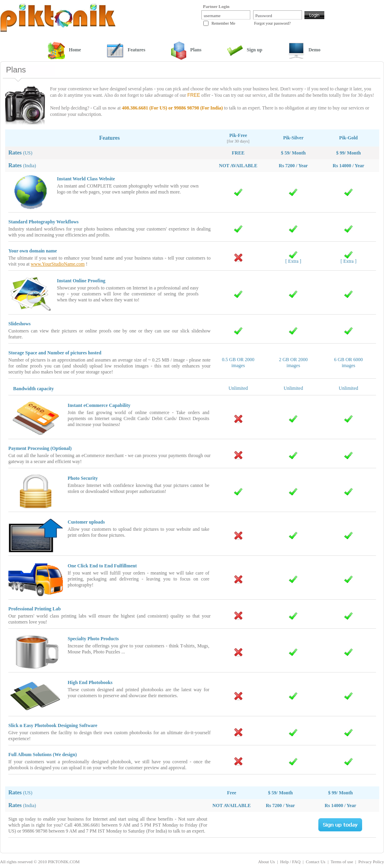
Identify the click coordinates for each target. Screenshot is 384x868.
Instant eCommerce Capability (99, 405)
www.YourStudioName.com (58, 264)
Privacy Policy (371, 862)
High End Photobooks (90, 682)
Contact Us (315, 862)
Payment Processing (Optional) (40, 448)
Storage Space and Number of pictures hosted (55, 353)
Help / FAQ (290, 862)
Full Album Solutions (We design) (43, 755)
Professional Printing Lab (35, 609)
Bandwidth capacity (33, 389)
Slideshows (19, 324)
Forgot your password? (273, 23)
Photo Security (83, 478)
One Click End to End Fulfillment (102, 566)
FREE (194, 95)
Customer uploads (86, 522)
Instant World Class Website (86, 179)
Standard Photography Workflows (43, 222)
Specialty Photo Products (93, 639)
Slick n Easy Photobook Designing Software (53, 725)
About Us (266, 862)
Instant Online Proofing (81, 281)
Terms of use (342, 862)
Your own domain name (33, 251)
